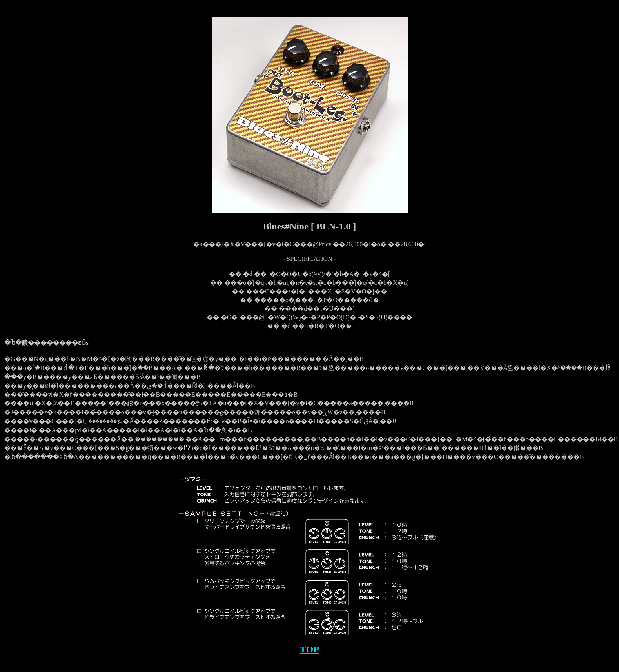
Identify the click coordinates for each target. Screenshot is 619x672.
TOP (309, 649)
